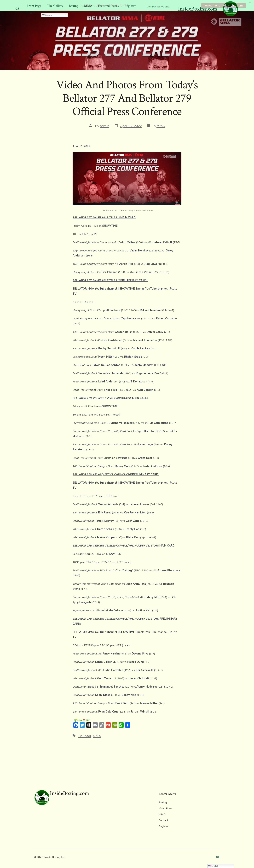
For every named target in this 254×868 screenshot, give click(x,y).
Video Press (166, 807)
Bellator (85, 735)
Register (164, 825)
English (47, 14)
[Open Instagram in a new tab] (217, 856)
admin (105, 125)
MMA (161, 125)
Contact (163, 819)
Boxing (163, 801)
